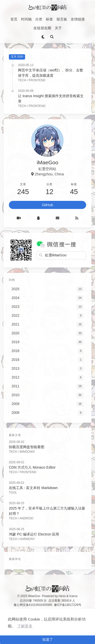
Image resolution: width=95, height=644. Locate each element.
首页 (14, 19)
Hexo (62, 596)
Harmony (27, 539)
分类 (39, 19)
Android (26, 518)
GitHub (48, 205)
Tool (13, 493)
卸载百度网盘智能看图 (27, 447)
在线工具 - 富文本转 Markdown (33, 488)
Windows (27, 452)
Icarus (73, 596)
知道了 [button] (48, 639)
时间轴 (26, 19)
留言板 (62, 19)
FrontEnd (37, 80)
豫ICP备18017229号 (68, 605)
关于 (58, 28)
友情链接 (78, 19)
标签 (49, 19)
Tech (22, 80)
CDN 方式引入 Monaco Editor (32, 467)
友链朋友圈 (42, 28)
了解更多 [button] (25, 626)
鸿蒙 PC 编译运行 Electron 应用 (34, 534)
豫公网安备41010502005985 (33, 605)
